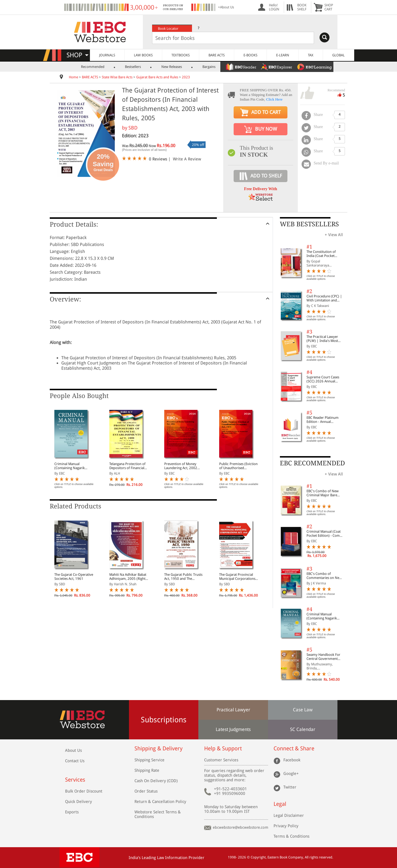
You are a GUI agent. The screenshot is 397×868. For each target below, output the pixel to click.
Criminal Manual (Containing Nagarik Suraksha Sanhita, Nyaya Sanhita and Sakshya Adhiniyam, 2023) (73, 466)
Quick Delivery (79, 802)
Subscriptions (164, 720)
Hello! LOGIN (274, 7)
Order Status (146, 791)
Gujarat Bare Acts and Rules (157, 77)
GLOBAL (338, 55)
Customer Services (221, 760)
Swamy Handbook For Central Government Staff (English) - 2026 (323, 657)
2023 (186, 77)
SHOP (77, 55)
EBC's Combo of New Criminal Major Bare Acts (323, 493)
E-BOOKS (250, 55)
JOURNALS (107, 55)
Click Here (274, 99)
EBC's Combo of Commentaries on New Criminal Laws (324, 576)
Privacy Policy (286, 826)
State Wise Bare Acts (117, 77)
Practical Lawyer (233, 710)
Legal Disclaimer (289, 815)
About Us (73, 750)
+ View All (334, 235)
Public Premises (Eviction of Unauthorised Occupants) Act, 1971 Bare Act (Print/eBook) (238, 466)
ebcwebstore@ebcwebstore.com (241, 827)
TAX (311, 55)
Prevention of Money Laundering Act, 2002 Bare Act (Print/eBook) (181, 466)
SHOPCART (329, 7)
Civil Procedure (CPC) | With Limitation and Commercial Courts (324, 298)
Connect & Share (294, 748)
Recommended (93, 67)
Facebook (292, 760)
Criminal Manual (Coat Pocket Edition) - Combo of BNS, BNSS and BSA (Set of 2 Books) (325, 534)
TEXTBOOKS (181, 55)
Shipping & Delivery (158, 748)
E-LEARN (283, 55)
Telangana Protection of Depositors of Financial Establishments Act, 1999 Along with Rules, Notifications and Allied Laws (129, 466)
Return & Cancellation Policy (160, 802)
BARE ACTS (217, 55)
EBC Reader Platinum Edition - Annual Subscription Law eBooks (323, 420)
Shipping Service (149, 760)
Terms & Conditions (291, 836)
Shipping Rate (147, 770)
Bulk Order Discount (84, 791)
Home (73, 77)
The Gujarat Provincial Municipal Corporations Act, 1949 (237, 577)
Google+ (291, 773)
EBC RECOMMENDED (312, 463)
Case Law (303, 710)
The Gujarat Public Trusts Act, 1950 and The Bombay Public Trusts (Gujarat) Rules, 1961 (183, 577)
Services (75, 780)
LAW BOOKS (143, 55)
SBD (133, 128)
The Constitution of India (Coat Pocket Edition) (321, 254)
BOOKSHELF (302, 7)
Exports (72, 812)
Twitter (290, 787)
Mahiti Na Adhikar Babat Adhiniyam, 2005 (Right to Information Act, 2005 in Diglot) (129, 577)
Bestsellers (133, 67)
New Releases (172, 67)
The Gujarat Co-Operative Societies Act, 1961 (74, 577)
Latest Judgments (233, 729)
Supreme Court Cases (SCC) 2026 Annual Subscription (323, 379)
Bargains (209, 67)
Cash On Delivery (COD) (156, 781)
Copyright (258, 857)
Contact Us (75, 761)
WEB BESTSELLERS (309, 224)
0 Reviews (158, 159)
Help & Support (223, 748)
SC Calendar (303, 729)
